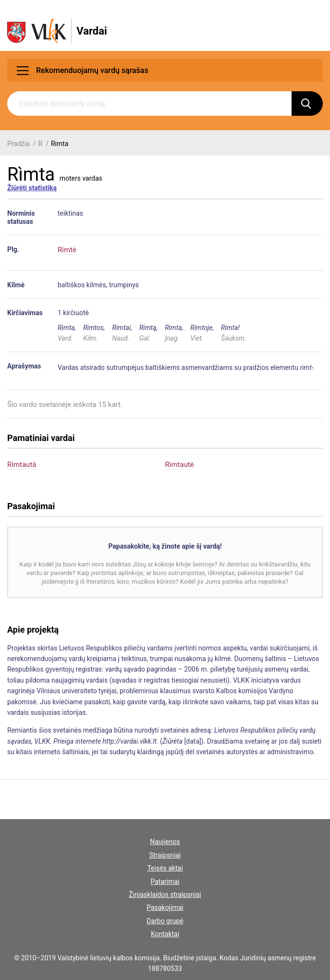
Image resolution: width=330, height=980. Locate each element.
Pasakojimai (165, 907)
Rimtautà (22, 465)
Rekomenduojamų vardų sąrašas (83, 70)
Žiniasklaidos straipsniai (165, 894)
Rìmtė (67, 250)
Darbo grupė (165, 921)
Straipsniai (165, 855)
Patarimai (165, 882)
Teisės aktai (165, 868)
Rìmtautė (180, 465)
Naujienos (165, 842)
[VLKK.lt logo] (57, 31)
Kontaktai (165, 934)
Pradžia (18, 144)
